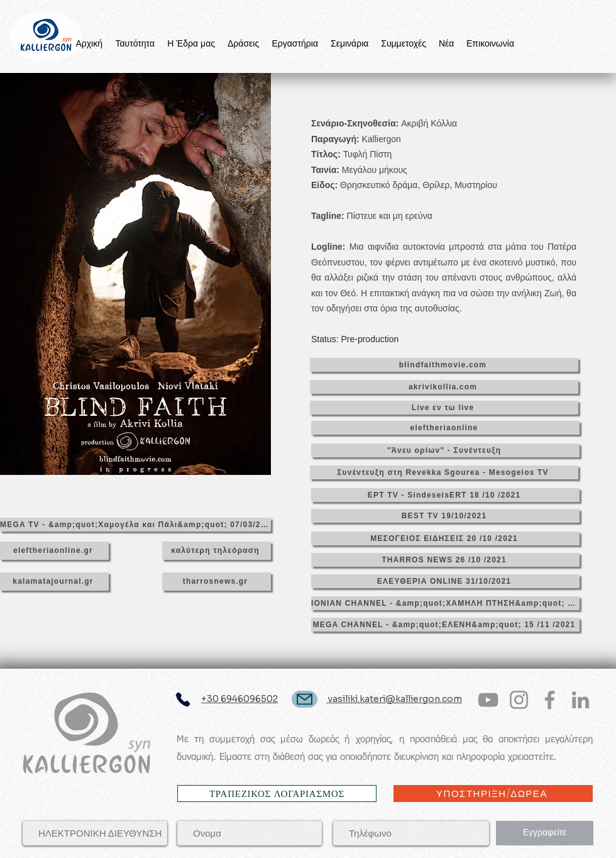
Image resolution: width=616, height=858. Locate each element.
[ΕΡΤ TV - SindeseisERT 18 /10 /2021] (445, 495)
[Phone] (183, 700)
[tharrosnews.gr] (217, 582)
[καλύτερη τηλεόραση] (217, 551)
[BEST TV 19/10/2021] (445, 516)
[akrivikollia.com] (444, 387)
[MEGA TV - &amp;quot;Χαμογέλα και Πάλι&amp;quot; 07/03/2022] (135, 525)
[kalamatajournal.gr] (54, 582)
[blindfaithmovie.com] (444, 365)
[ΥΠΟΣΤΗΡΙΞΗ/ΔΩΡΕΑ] (493, 794)
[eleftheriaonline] (445, 428)
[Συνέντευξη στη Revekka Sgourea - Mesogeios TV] (444, 472)
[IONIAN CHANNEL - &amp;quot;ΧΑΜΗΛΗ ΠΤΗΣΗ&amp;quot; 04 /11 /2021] (445, 603)
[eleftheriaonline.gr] (54, 551)
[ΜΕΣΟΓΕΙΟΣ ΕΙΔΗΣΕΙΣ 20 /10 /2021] (445, 538)
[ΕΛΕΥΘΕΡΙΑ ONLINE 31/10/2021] (445, 581)
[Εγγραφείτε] (545, 833)
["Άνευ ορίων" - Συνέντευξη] (445, 450)
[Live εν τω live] (444, 408)
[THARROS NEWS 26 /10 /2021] (445, 560)
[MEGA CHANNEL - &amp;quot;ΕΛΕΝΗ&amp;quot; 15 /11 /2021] (445, 625)
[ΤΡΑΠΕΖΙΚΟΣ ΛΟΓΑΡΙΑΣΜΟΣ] (277, 794)
